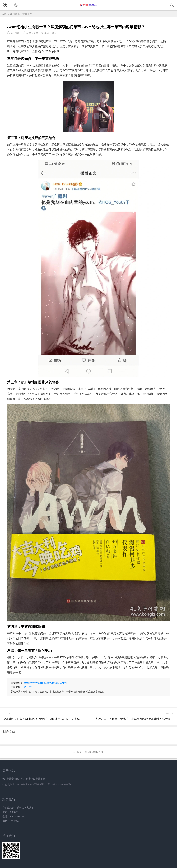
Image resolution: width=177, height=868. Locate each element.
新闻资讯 (15, 14)
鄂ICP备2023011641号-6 (60, 784)
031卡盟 (28, 687)
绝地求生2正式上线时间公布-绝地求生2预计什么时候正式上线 (42, 719)
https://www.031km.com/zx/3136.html (45, 683)
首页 (4, 14)
